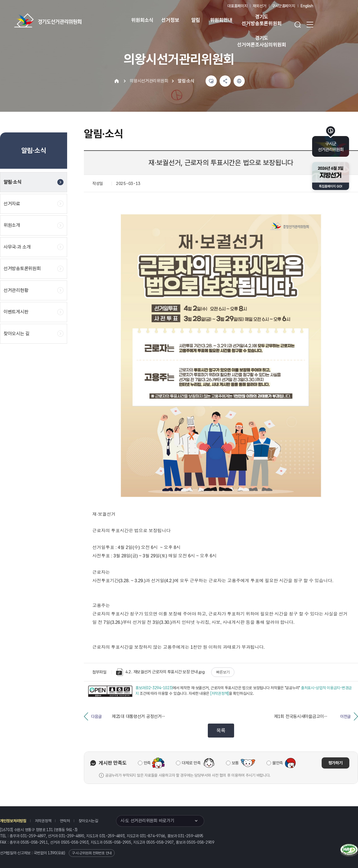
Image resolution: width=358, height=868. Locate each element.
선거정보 (170, 20)
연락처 (65, 821)
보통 (235, 763)
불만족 (278, 763)
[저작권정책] (220, 693)
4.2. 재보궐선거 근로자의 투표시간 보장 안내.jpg (160, 672)
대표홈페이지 (237, 6)
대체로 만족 (191, 763)
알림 (196, 20)
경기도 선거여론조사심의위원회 (262, 41)
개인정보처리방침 (13, 821)
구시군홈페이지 (283, 6)
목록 (221, 730)
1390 (52, 853)
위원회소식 (142, 20)
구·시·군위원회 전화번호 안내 (92, 853)
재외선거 (259, 6)
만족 (147, 763)
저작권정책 (43, 821)
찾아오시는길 (88, 821)
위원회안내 (221, 20)
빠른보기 (223, 672)
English (307, 6)
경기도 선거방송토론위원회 (262, 20)
